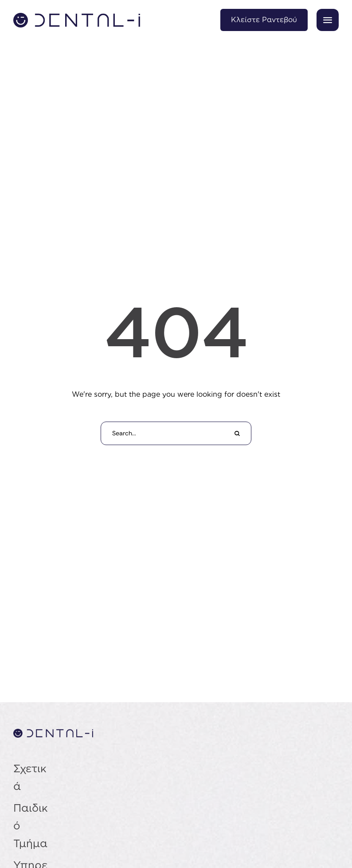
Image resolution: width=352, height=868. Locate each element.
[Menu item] (31, 777)
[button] (328, 20)
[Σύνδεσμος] (77, 20)
